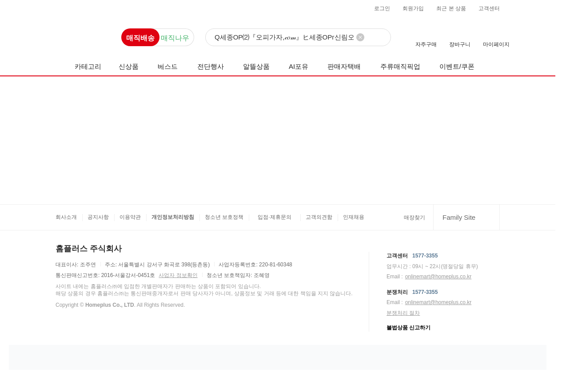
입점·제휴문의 (274, 217)
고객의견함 (319, 217)
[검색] (298, 38)
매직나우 (175, 38)
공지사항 (98, 217)
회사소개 (66, 217)
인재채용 (354, 217)
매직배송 (140, 38)
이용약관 (130, 217)
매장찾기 (415, 218)
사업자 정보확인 (178, 275)
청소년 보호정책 (224, 217)
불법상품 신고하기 (409, 328)
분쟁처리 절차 (403, 313)
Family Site (459, 217)
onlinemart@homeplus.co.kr (438, 277)
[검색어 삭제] (360, 37)
